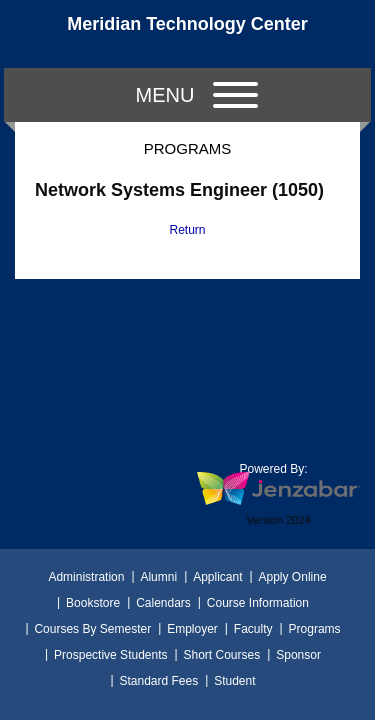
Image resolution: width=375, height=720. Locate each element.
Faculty (253, 629)
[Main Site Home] (188, 34)
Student (234, 681)
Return (187, 230)
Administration (86, 577)
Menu (197, 95)
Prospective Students (110, 655)
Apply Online (293, 577)
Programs (315, 629)
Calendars (163, 603)
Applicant (217, 577)
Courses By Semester (92, 629)
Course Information (258, 603)
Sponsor (298, 655)
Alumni (158, 577)
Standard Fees (158, 681)
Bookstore (93, 603)
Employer (192, 629)
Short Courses (222, 655)
